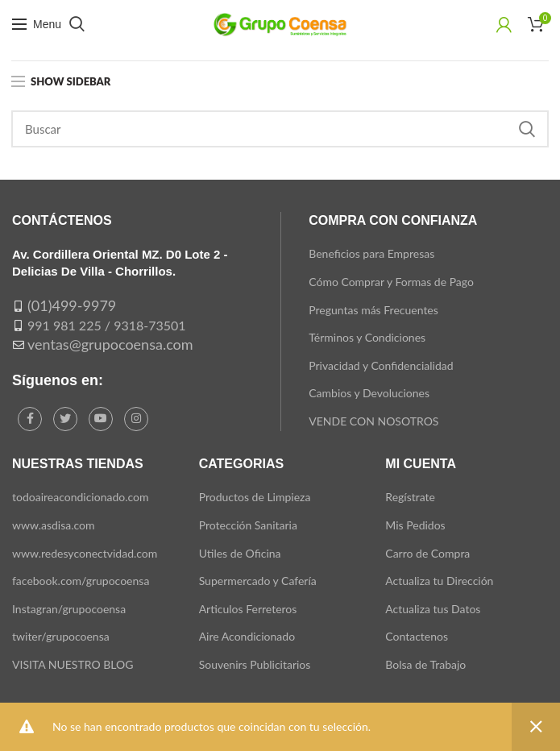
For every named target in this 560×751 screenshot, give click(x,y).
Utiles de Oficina (240, 553)
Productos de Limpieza (255, 497)
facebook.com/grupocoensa (81, 581)
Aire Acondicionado (247, 636)
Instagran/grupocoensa (69, 609)
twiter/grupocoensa (61, 636)
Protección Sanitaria (248, 525)
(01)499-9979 (72, 305)
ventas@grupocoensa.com (110, 344)
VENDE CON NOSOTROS (373, 421)
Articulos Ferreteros (248, 609)
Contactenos (417, 636)
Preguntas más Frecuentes (373, 310)
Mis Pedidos (415, 525)
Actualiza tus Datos (433, 609)
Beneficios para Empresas (371, 253)
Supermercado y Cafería (258, 581)
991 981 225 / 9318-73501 (107, 325)
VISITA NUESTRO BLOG (73, 664)
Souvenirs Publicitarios (255, 664)
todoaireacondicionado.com (81, 497)
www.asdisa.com (54, 525)
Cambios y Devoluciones (369, 393)
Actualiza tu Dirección (439, 581)
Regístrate (410, 497)
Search (527, 129)
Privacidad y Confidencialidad (381, 365)
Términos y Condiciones (367, 337)
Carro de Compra (427, 553)
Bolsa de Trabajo (425, 664)
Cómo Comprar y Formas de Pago (391, 282)
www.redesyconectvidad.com (85, 553)
